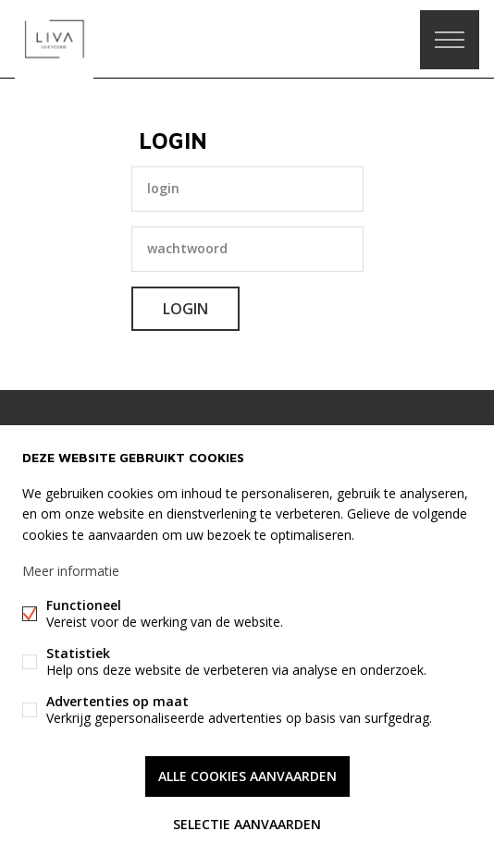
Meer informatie (71, 571)
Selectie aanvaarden (247, 824)
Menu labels (450, 40)
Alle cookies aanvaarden (247, 776)
